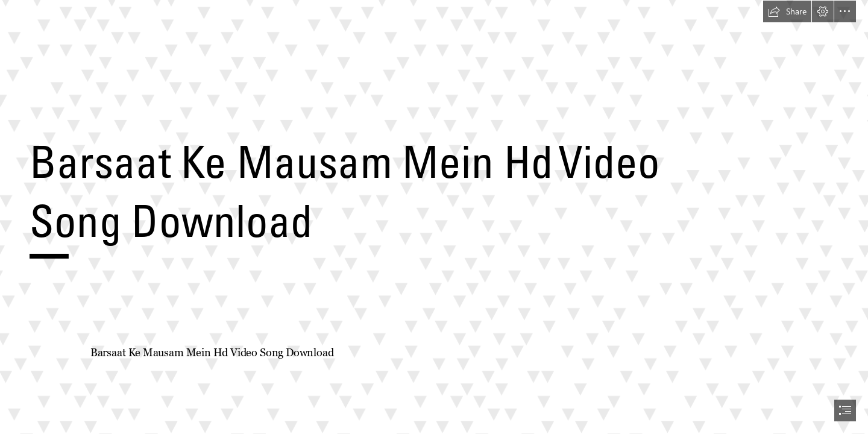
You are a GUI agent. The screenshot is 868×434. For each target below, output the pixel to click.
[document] (434, 217)
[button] (787, 11)
